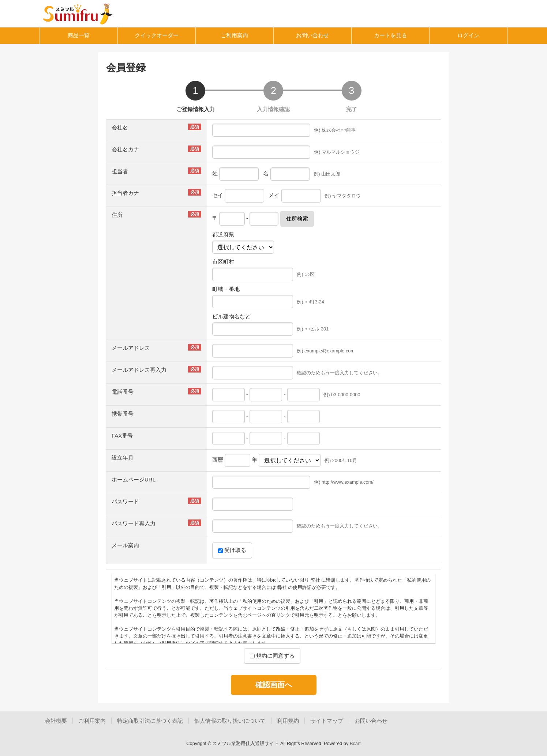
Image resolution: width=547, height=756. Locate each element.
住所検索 (297, 218)
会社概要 (56, 721)
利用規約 (288, 721)
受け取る (232, 550)
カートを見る (390, 35)
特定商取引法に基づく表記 (150, 721)
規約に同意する (272, 656)
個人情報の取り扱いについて (230, 721)
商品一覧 (79, 35)
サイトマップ (327, 721)
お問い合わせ (312, 35)
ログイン (468, 35)
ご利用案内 (234, 35)
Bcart (355, 743)
